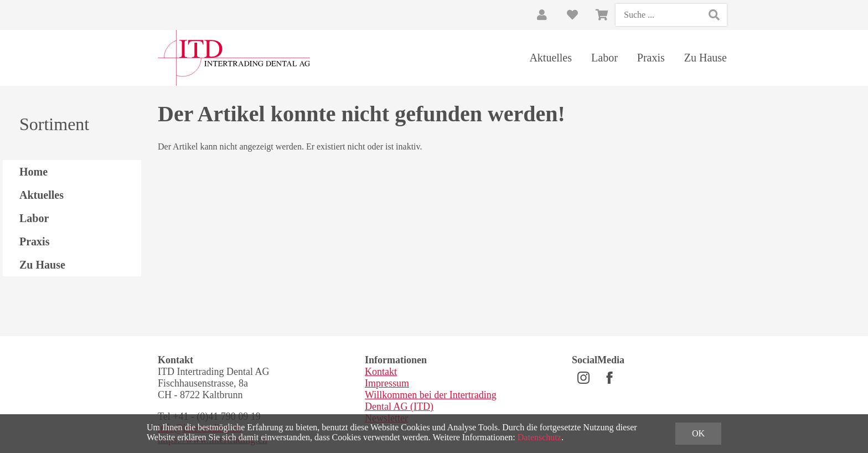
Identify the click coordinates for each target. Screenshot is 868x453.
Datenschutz (539, 437)
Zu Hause (706, 58)
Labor (604, 58)
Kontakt (381, 372)
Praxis (651, 58)
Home (33, 172)
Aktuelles (551, 58)
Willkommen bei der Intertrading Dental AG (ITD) (431, 401)
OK (698, 433)
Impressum (387, 383)
